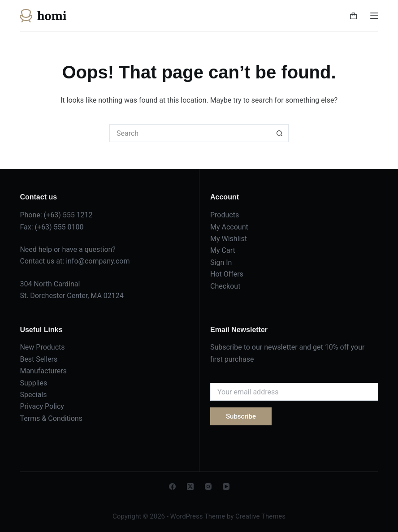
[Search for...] (190, 133)
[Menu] (374, 16)
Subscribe (241, 416)
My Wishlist (229, 239)
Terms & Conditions (51, 418)
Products (225, 215)
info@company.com (98, 261)
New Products (42, 347)
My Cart (223, 250)
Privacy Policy (42, 406)
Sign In (221, 262)
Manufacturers (43, 371)
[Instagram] (208, 487)
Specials (33, 395)
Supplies (33, 383)
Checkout (225, 286)
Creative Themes (260, 516)
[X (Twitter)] (190, 487)
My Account (229, 227)
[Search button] (280, 133)
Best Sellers (39, 359)
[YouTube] (226, 487)
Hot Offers (227, 274)
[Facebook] (172, 487)
